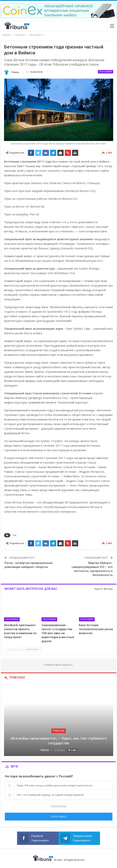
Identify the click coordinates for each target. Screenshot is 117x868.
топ (15, 535)
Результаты (58, 806)
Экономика (106, 72)
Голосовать (58, 816)
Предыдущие (13, 649)
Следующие (33, 649)
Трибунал (59, 731)
